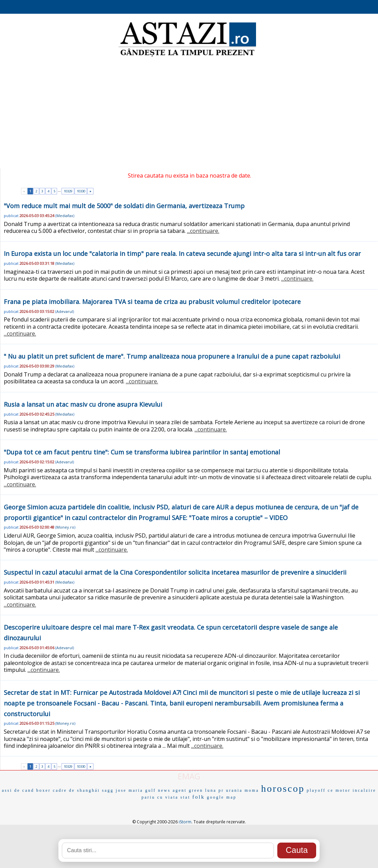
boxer (44, 790)
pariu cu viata (160, 797)
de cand (24, 790)
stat (185, 797)
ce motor (339, 790)
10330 (81, 191)
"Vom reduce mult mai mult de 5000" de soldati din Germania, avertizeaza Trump (124, 206)
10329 (68, 191)
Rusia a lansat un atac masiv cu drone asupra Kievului (83, 404)
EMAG (189, 776)
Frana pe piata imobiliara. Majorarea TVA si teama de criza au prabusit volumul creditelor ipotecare (152, 302)
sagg (108, 790)
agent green (188, 790)
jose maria (130, 790)
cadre (60, 790)
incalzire (364, 790)
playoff (316, 790)
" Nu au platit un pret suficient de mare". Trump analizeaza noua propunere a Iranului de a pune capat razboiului (172, 356)
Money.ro (65, 527)
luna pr (215, 790)
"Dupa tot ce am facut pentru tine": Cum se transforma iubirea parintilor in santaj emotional (142, 452)
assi (7, 790)
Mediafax (65, 216)
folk (199, 797)
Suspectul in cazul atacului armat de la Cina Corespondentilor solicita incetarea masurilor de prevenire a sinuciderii (175, 572)
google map (222, 797)
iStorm (185, 822)
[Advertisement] (189, 113)
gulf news (158, 790)
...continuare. (203, 231)
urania (234, 790)
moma (252, 790)
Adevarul (65, 311)
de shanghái (85, 790)
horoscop (283, 788)
